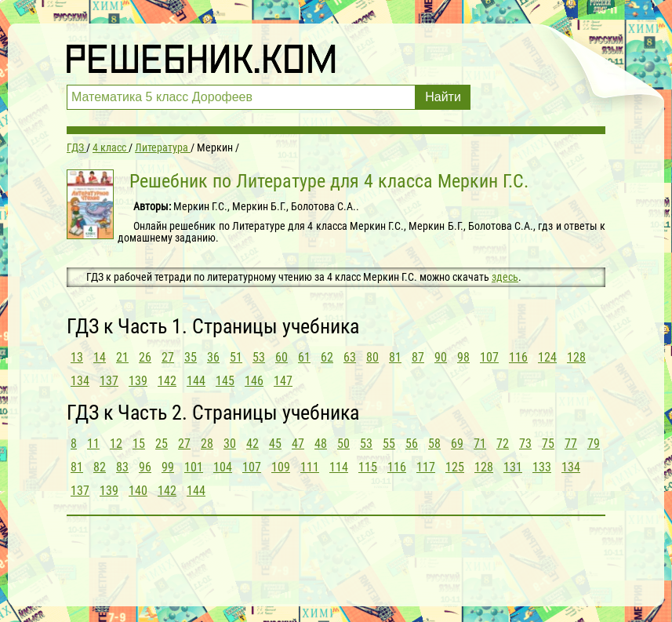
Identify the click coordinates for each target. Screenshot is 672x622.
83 (122, 467)
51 (236, 357)
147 (283, 381)
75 (548, 444)
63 (350, 357)
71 (480, 444)
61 (304, 357)
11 (93, 444)
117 (426, 467)
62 (327, 357)
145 (225, 381)
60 (282, 357)
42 (252, 444)
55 (389, 444)
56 (412, 444)
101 (194, 467)
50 (343, 444)
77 (571, 444)
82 (100, 467)
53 (259, 357)
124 (547, 357)
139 (138, 381)
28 (207, 444)
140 (138, 491)
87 (418, 357)
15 (139, 444)
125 (455, 467)
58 (434, 444)
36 (213, 357)
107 (489, 357)
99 (168, 467)
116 (518, 357)
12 (116, 444)
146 (254, 381)
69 (457, 444)
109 (281, 467)
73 (525, 444)
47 (298, 444)
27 (168, 357)
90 (441, 357)
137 (109, 381)
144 (196, 381)
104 (223, 467)
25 (162, 444)
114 (339, 467)
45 (275, 444)
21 (122, 357)
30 (230, 444)
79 (594, 444)
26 (145, 357)
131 (513, 467)
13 (77, 357)
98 (463, 357)
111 (310, 467)
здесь (505, 277)
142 (167, 381)
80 (372, 357)
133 (542, 467)
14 (100, 357)
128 (576, 357)
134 (80, 381)
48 (321, 444)
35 (191, 357)
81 (395, 357)
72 (503, 444)
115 (368, 467)
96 (145, 467)
